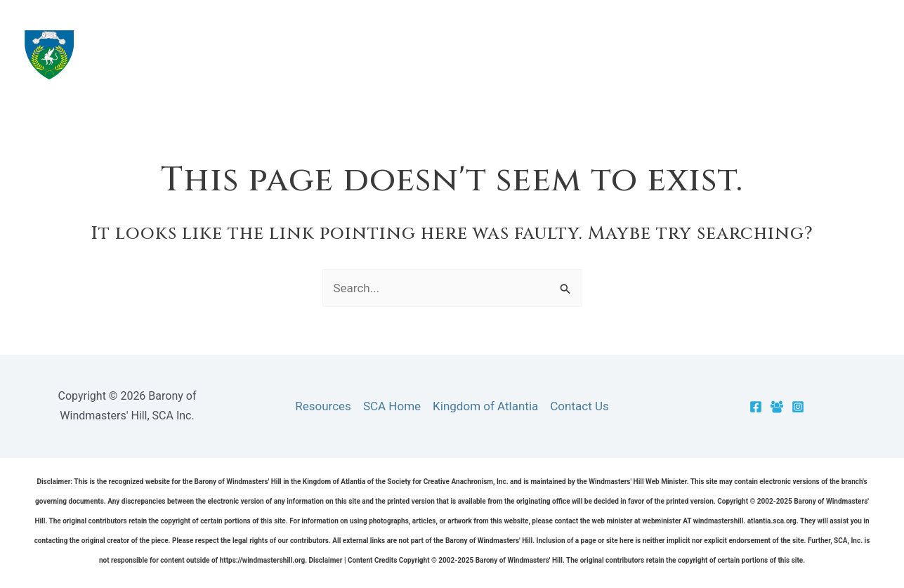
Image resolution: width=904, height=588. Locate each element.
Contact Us (579, 406)
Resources (614, 54)
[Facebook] (756, 407)
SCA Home (392, 406)
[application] (546, 54)
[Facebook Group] (777, 407)
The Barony (510, 54)
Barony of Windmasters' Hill (246, 54)
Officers (800, 54)
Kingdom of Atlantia (485, 406)
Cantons (710, 54)
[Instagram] (798, 407)
